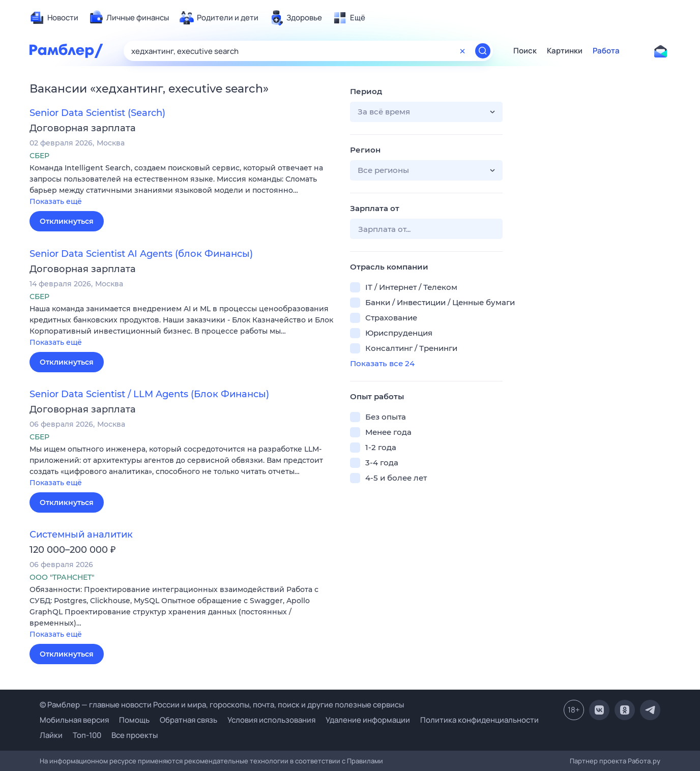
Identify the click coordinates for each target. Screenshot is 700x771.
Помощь (134, 720)
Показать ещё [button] (56, 201)
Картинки (565, 51)
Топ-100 (87, 735)
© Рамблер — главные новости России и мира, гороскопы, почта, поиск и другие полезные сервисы (222, 705)
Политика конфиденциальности (479, 720)
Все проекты (135, 735)
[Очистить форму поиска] (462, 51)
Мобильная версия (74, 720)
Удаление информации (368, 720)
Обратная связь (188, 720)
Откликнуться (67, 221)
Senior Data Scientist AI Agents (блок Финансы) (141, 254)
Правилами (365, 761)
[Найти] (483, 51)
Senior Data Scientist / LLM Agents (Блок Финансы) (149, 394)
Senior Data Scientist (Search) (97, 113)
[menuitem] (54, 18)
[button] (182, 185)
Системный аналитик (81, 535)
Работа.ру (644, 761)
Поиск (525, 51)
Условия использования (271, 720)
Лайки (51, 735)
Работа (606, 51)
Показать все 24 (382, 363)
